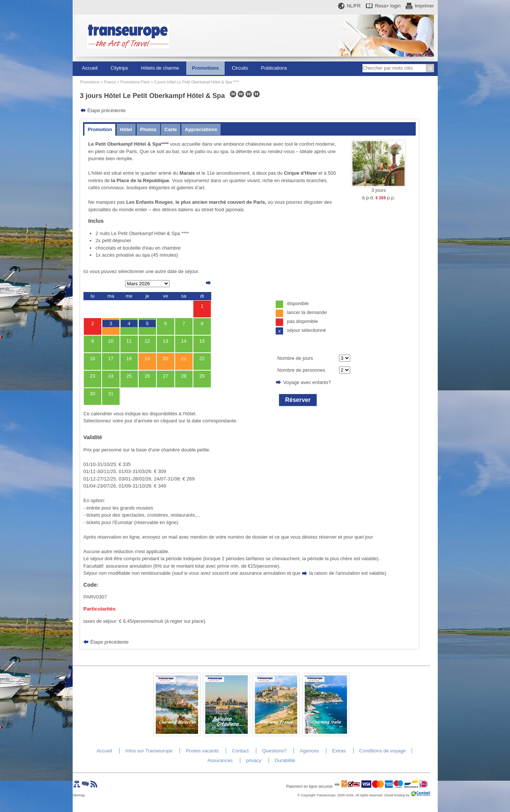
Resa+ (388, 6)
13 (165, 341)
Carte (171, 129)
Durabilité (285, 760)
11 (129, 341)
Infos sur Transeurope (149, 751)
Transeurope (326, 795)
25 (129, 376)
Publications (274, 68)
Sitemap (79, 795)
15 (202, 341)
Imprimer (424, 6)
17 (111, 359)
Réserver (298, 400)
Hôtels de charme (160, 68)
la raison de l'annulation (335, 573)
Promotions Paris (135, 82)
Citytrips (119, 68)
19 (147, 359)
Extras (339, 751)
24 (111, 376)
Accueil (90, 68)
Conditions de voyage (382, 751)
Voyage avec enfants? (307, 382)
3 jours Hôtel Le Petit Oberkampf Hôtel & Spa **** (197, 82)
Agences (309, 751)
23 (92, 376)
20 (165, 359)
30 (92, 394)
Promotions (205, 68)
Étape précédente (107, 110)
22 (202, 359)
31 (111, 394)
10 (111, 341)
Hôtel (126, 129)
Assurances (220, 760)
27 (165, 376)
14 (184, 341)
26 (147, 376)
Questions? (274, 751)
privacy (254, 760)
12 (147, 341)
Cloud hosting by (397, 795)
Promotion (100, 129)
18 (129, 359)
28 (184, 376)
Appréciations (201, 129)
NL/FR (354, 6)
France (110, 82)
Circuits (240, 68)
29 (202, 376)
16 (92, 359)
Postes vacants (202, 751)
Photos (148, 129)
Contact (240, 751)
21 (184, 359)
